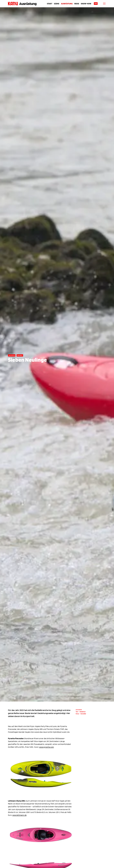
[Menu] (104, 4)
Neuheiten (20, 355)
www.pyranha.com (46, 747)
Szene (57, 4)
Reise (77, 4)
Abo (96, 4)
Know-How (86, 4)
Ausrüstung (28, 4)
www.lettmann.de (19, 815)
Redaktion (83, 712)
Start (50, 4)
